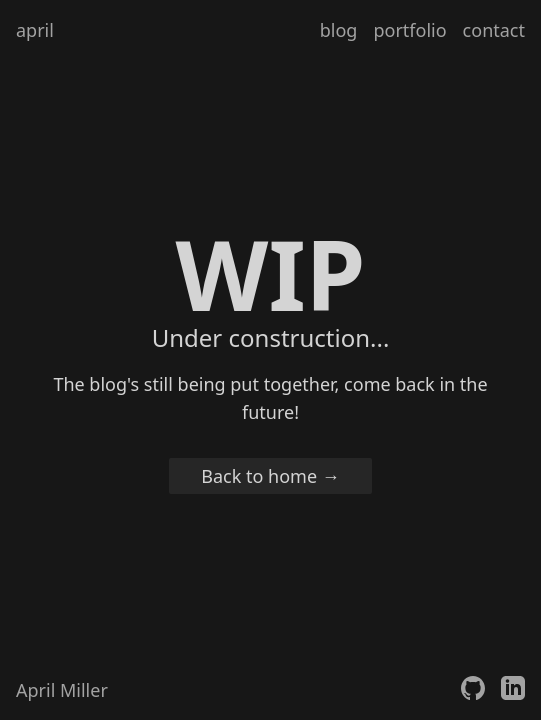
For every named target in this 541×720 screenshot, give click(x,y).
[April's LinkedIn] (513, 690)
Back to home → (270, 476)
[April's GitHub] (473, 690)
